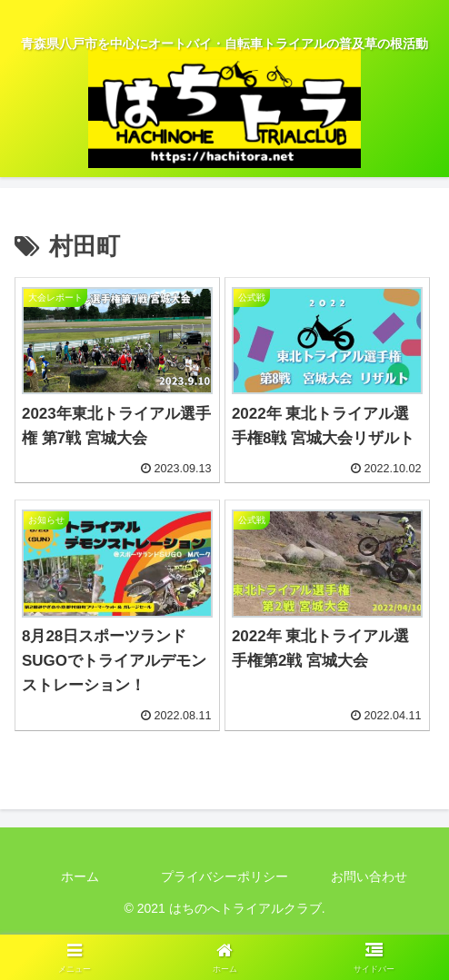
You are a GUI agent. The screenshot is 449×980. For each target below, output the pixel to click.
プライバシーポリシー (224, 876)
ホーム (80, 876)
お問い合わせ (369, 876)
